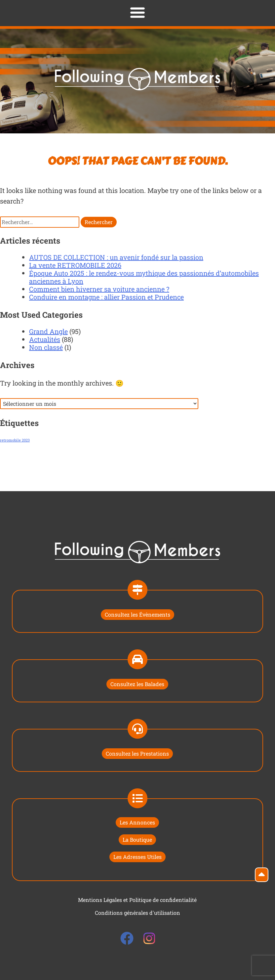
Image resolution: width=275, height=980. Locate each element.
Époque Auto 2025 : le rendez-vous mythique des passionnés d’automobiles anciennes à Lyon (144, 277)
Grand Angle (48, 331)
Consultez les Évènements (137, 614)
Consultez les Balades (137, 684)
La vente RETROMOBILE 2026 (75, 265)
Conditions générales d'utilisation (137, 913)
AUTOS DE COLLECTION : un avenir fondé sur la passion (116, 257)
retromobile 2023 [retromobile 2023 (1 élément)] (15, 440)
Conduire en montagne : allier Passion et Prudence (106, 297)
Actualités (45, 339)
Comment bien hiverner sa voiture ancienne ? (99, 289)
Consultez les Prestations (137, 753)
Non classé (46, 347)
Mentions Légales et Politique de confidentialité (137, 900)
